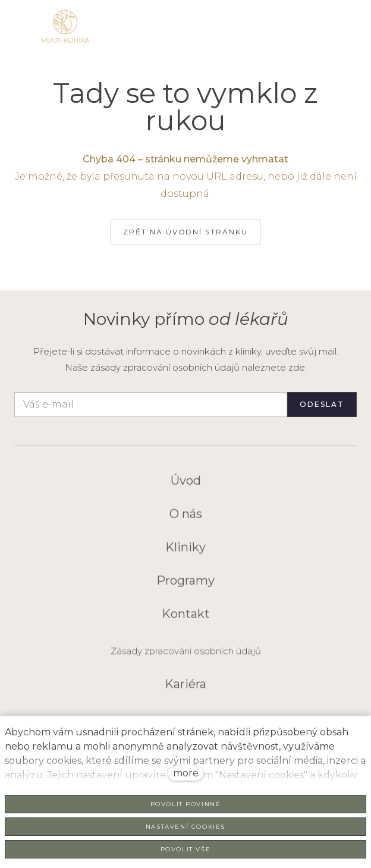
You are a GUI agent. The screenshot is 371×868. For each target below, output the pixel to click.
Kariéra (185, 690)
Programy (185, 586)
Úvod (186, 486)
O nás (186, 519)
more (186, 773)
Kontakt (186, 619)
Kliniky (185, 553)
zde (297, 367)
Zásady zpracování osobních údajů (186, 657)
